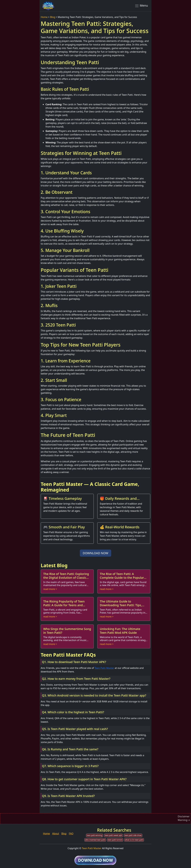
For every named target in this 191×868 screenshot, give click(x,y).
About (56, 833)
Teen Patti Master (104, 668)
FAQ (71, 833)
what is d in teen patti (134, 840)
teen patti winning (95, 835)
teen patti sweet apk (113, 835)
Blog (53, 17)
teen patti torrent (115, 840)
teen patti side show (133, 835)
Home (44, 17)
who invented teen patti (95, 840)
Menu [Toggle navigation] (141, 6)
